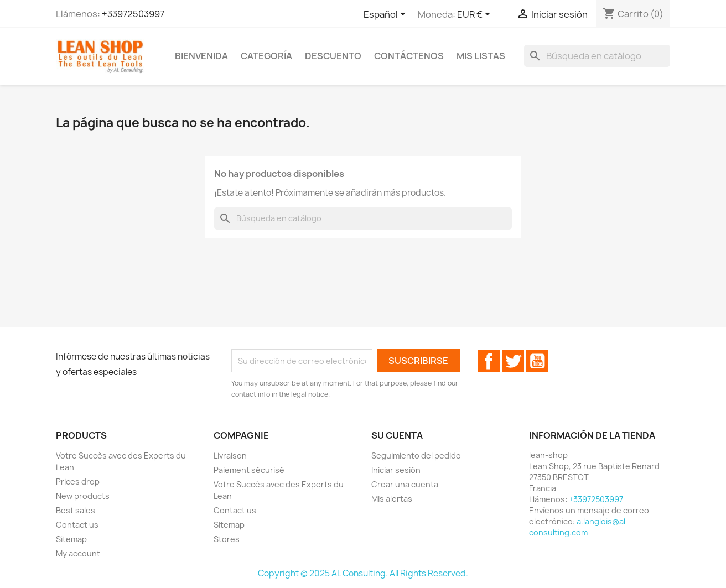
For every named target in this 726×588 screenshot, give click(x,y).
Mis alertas (392, 499)
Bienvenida (201, 56)
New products (83, 496)
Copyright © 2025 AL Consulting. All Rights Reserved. (363, 573)
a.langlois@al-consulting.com (579, 527)
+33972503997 (133, 14)
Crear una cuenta (405, 484)
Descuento (333, 56)
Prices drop (78, 482)
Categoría (266, 56)
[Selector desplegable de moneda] (476, 15)
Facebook (489, 361)
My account (78, 553)
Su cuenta (397, 435)
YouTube (537, 361)
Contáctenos (409, 56)
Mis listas (481, 56)
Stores (227, 539)
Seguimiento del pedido (416, 456)
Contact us (77, 525)
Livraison (230, 456)
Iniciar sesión (396, 470)
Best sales (76, 510)
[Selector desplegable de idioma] (387, 15)
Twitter (513, 361)
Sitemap (71, 539)
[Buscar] (597, 56)
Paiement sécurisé (249, 470)
